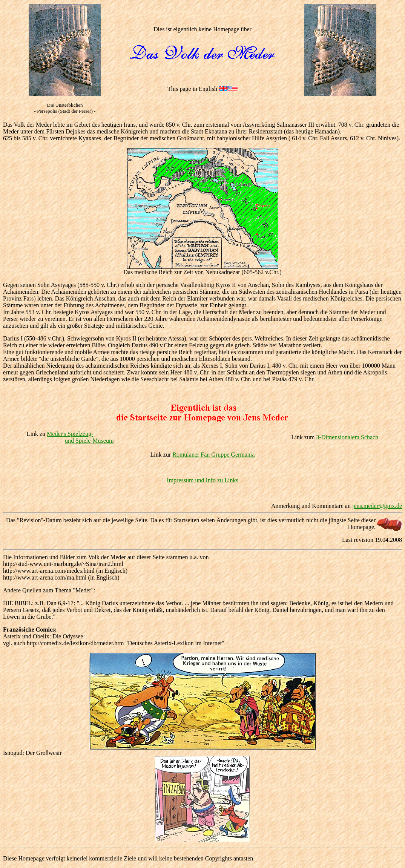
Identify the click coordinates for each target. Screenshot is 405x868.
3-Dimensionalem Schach (347, 437)
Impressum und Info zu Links (202, 480)
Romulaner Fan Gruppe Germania (213, 455)
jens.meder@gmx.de (377, 506)
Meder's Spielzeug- (70, 434)
